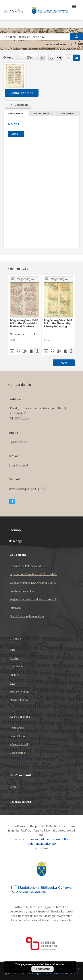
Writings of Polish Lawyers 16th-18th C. (33, 583)
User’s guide (17, 753)
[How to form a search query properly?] (75, 44)
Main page (16, 541)
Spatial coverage (20, 691)
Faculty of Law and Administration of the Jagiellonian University (41, 842)
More (64, 363)
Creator (14, 658)
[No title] (14, 76)
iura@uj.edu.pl (19, 465)
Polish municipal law (22, 591)
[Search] (77, 37)
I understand (42, 969)
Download (18, 105)
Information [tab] (41, 114)
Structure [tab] (67, 114)
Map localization (20, 700)
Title (13, 650)
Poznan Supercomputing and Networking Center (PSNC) (43, 973)
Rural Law (15, 608)
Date (13, 683)
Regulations (17, 728)
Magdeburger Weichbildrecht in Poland (33, 599)
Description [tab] (16, 114)
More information (55, 964)
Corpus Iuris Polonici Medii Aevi (29, 566)
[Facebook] (12, 502)
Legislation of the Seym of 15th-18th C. (33, 574)
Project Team (18, 736)
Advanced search (57, 44)
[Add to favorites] (51, 58)
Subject (14, 675)
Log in (13, 787)
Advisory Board (19, 744)
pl (68, 58)
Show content (22, 93)
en (76, 58)
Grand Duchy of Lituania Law (27, 616)
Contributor (17, 666)
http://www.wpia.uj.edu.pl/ (28, 489)
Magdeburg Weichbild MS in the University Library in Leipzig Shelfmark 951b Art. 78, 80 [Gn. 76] (58, 323)
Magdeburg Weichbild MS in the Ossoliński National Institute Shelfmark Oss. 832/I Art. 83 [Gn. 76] (24, 323)
